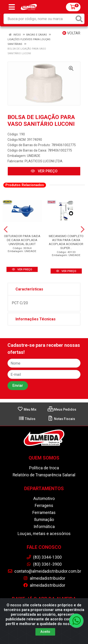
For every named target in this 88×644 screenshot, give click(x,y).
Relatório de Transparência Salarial (44, 475)
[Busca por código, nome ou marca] (39, 19)
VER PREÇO (44, 171)
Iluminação (44, 520)
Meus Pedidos (62, 409)
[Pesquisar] (79, 19)
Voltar (71, 33)
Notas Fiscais (61, 419)
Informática (44, 527)
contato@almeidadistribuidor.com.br (44, 571)
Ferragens (44, 506)
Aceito (45, 632)
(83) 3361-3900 (44, 564)
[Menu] (12, 7)
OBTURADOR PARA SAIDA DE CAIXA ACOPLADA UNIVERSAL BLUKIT (22, 240)
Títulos (27, 419)
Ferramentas (44, 513)
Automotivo (44, 499)
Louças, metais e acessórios (44, 534)
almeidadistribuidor (44, 578)
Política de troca (44, 468)
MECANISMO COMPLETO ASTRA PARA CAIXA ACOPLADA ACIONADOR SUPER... (66, 242)
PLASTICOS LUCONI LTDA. (44, 161)
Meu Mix (27, 409)
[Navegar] (6, 229)
